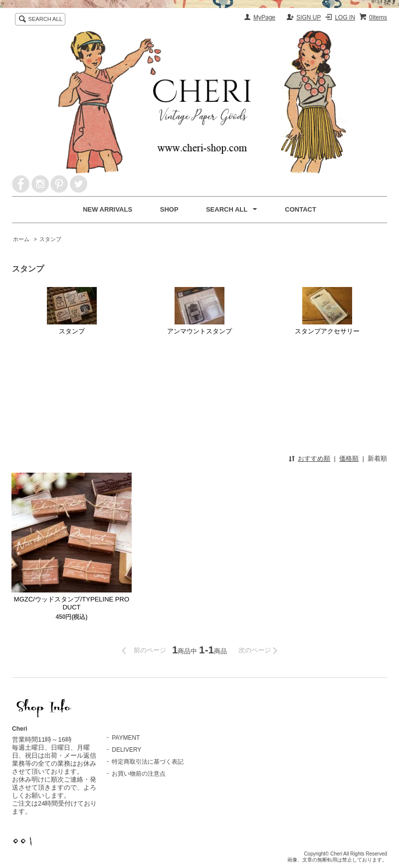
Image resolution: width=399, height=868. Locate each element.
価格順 (349, 458)
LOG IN (345, 17)
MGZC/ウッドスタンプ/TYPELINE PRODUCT (72, 603)
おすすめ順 (314, 458)
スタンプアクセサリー (327, 311)
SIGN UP (308, 17)
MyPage (264, 17)
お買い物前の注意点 (139, 774)
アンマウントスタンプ (199, 311)
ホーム (21, 239)
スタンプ (50, 239)
